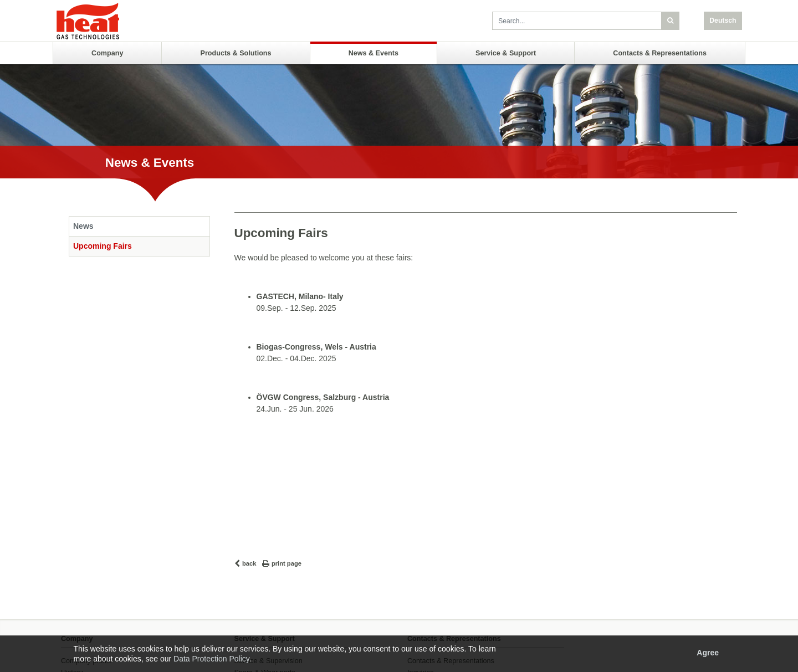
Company (107, 53)
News (83, 226)
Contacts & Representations (660, 53)
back (249, 563)
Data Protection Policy (211, 659)
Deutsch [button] (723, 20)
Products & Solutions (236, 53)
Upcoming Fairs (103, 246)
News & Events (374, 53)
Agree (708, 653)
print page (287, 563)
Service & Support (506, 53)
